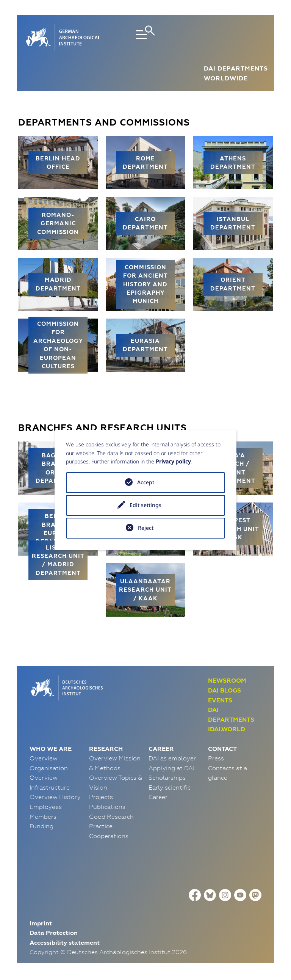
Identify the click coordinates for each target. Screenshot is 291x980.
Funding (41, 826)
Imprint (41, 923)
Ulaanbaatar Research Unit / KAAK (145, 590)
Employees (46, 807)
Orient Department (233, 284)
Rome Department (145, 163)
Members (43, 817)
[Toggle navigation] (145, 38)
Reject (146, 528)
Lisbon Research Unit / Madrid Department (58, 560)
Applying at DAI (171, 768)
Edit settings (145, 505)
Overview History (55, 797)
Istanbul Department (233, 223)
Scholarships (167, 777)
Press (216, 758)
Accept (146, 482)
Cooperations (109, 836)
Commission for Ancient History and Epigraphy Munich (145, 284)
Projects (101, 797)
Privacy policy (173, 461)
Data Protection (54, 933)
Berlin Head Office (58, 163)
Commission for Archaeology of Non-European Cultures (58, 345)
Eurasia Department (145, 345)
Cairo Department (145, 223)
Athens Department (233, 163)
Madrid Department (58, 284)
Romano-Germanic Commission (58, 223)
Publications (107, 807)
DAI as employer (172, 758)
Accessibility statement (65, 943)
